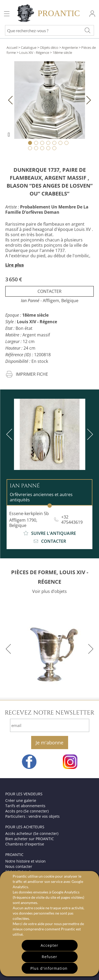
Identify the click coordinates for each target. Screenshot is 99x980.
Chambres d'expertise (25, 844)
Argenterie (70, 47)
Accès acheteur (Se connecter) (32, 833)
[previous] (10, 434)
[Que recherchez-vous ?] (87, 30)
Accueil (12, 47)
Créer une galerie (21, 800)
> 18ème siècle (61, 53)
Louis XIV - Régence (34, 53)
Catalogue (29, 47)
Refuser (49, 957)
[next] (89, 434)
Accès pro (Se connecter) (27, 811)
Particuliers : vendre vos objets (32, 816)
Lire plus (15, 265)
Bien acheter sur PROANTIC (30, 839)
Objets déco (49, 47)
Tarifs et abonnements (25, 806)
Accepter (49, 945)
